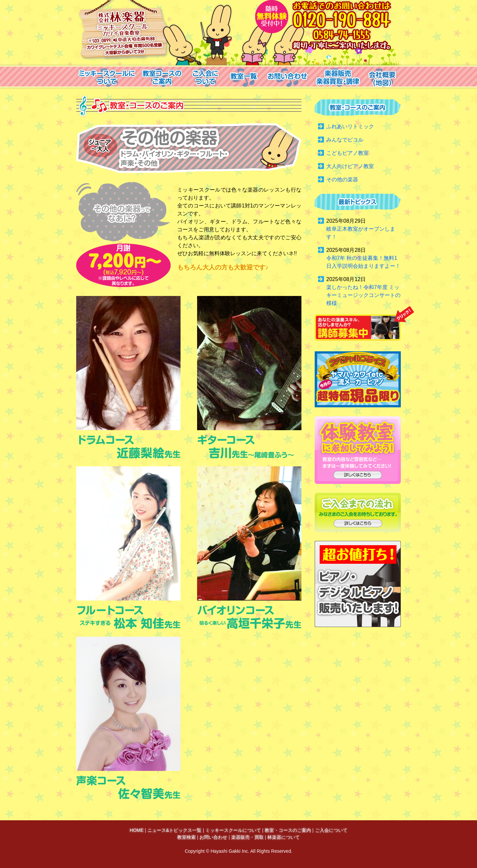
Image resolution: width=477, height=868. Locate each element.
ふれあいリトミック (350, 126)
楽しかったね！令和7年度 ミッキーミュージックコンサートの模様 (363, 295)
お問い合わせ (213, 837)
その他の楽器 (342, 179)
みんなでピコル (345, 140)
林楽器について (284, 837)
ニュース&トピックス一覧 (174, 830)
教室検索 (186, 837)
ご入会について (331, 830)
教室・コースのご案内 (288, 830)
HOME (136, 830)
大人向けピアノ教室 (350, 166)
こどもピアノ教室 (347, 153)
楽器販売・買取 (247, 837)
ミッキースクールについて (233, 830)
